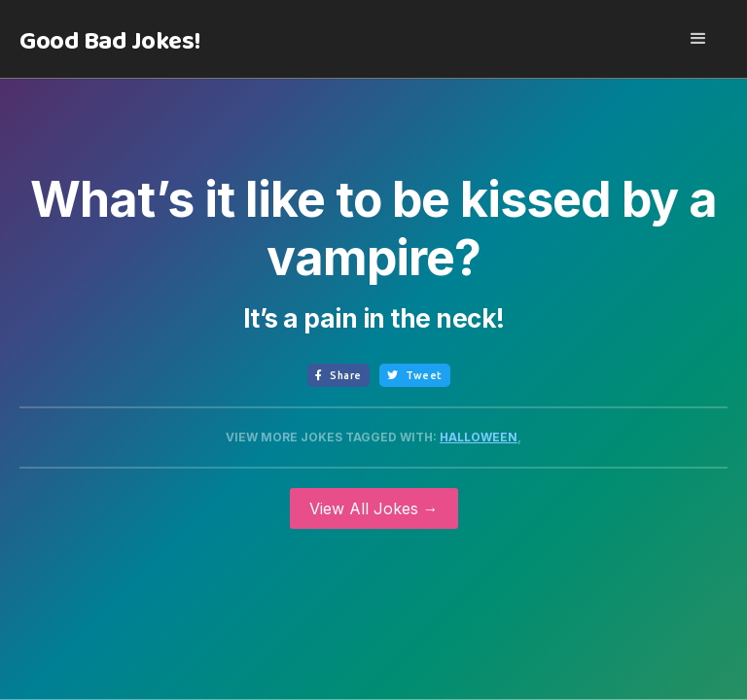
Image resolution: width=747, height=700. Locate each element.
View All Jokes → (374, 508)
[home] (110, 42)
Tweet (415, 375)
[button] (698, 39)
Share (338, 375)
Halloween (479, 437)
